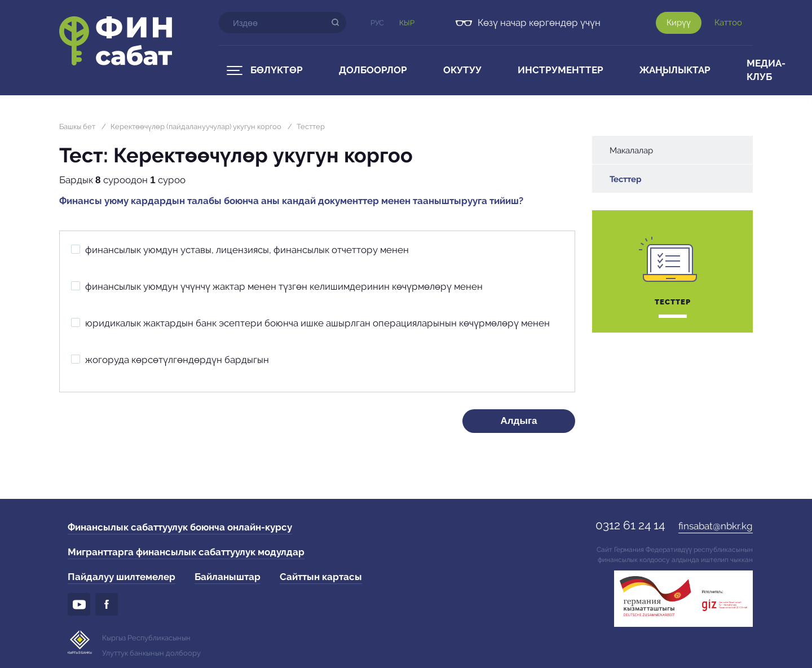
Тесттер (311, 127)
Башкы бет (77, 127)
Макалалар (631, 151)
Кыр (407, 23)
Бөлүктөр (277, 70)
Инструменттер (561, 70)
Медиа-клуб (766, 70)
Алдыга (519, 421)
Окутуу (462, 70)
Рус (377, 23)
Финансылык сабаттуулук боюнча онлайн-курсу (180, 527)
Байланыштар (228, 577)
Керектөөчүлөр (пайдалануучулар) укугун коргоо (196, 127)
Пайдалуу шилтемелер (122, 577)
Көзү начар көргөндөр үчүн (539, 23)
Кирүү (679, 23)
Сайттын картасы (321, 577)
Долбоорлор (373, 70)
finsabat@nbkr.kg (716, 526)
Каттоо (728, 23)
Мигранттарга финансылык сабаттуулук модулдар (186, 552)
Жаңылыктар (675, 70)
